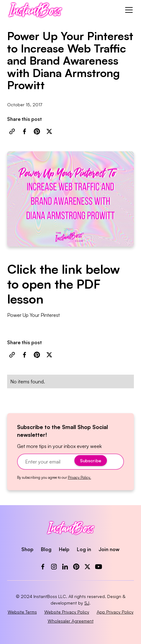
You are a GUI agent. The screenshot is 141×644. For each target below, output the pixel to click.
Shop (27, 549)
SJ (87, 603)
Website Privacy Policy (67, 612)
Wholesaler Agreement (71, 621)
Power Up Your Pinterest (33, 315)
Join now (109, 549)
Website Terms (22, 612)
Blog (46, 549)
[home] (35, 10)
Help (64, 549)
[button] (128, 10)
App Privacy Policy (115, 612)
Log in (84, 549)
